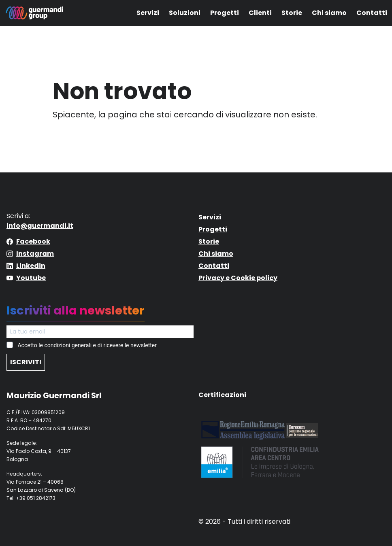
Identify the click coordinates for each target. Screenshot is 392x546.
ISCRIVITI (26, 362)
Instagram (35, 254)
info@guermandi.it (40, 226)
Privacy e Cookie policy (238, 278)
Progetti (225, 13)
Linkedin (31, 266)
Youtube (31, 278)
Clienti (260, 13)
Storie (292, 13)
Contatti (372, 13)
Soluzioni (185, 13)
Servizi (148, 13)
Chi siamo (329, 13)
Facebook (33, 241)
